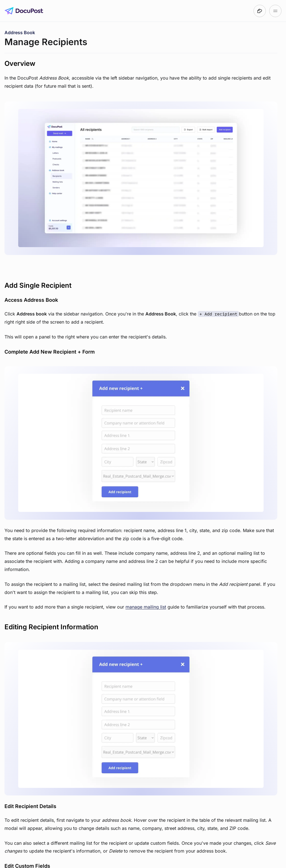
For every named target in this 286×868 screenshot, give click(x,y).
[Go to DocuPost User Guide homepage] (24, 11)
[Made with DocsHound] (260, 11)
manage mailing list (146, 607)
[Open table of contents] (275, 11)
